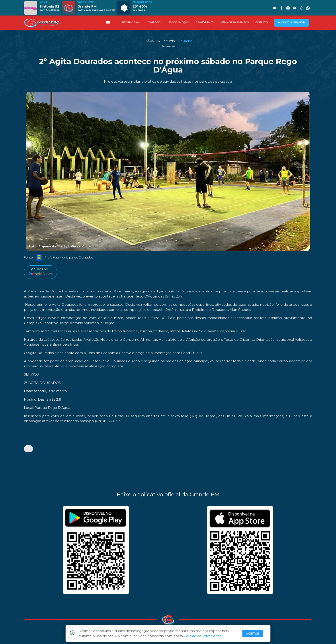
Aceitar (253, 634)
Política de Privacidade (203, 636)
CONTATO (262, 23)
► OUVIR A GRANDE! (292, 23)
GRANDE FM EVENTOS (235, 23)
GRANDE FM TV (205, 23)
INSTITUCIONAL (131, 23)
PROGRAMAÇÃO (179, 23)
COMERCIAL (154, 23)
